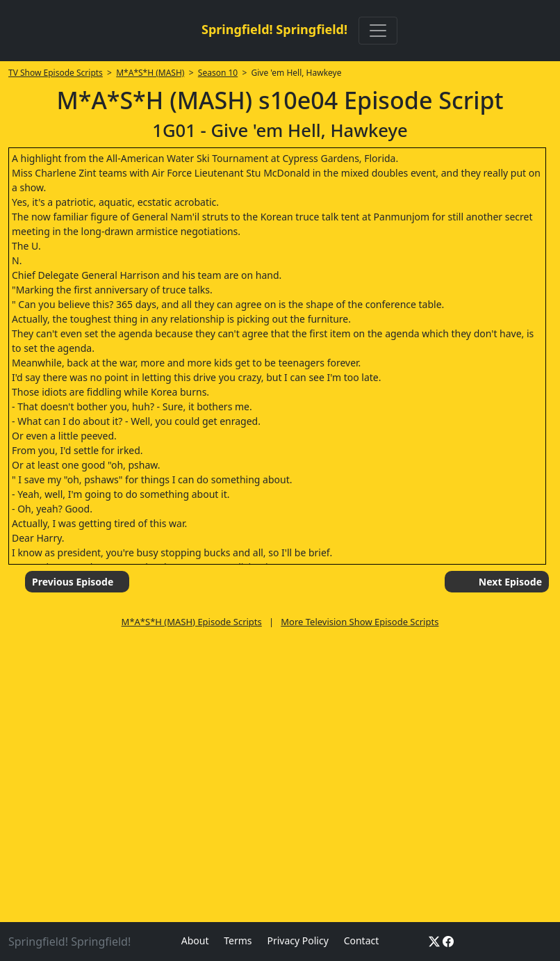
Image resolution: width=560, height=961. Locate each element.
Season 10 (218, 73)
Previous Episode (73, 582)
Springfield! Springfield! (274, 29)
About (195, 940)
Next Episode (510, 582)
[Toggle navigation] (378, 31)
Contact (362, 940)
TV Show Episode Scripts (56, 73)
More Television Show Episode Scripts (360, 622)
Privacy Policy (297, 940)
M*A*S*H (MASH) (150, 73)
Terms (238, 940)
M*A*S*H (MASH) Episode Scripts (192, 622)
